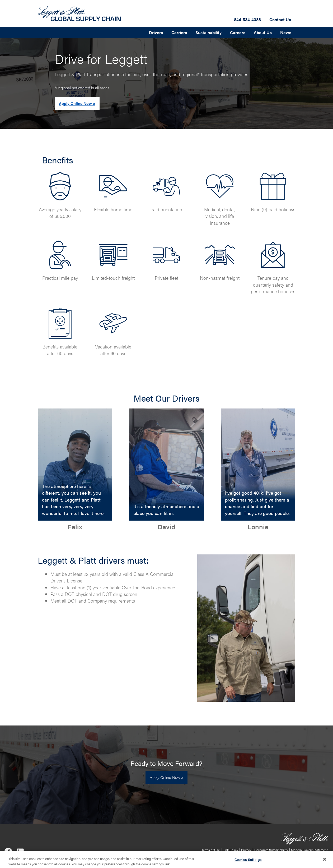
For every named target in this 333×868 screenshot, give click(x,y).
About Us (263, 32)
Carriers (179, 32)
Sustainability (208, 32)
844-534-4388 (247, 19)
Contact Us (280, 19)
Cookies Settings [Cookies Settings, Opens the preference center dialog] (248, 861)
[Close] (325, 861)
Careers (238, 32)
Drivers (156, 32)
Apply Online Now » (77, 103)
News (286, 32)
